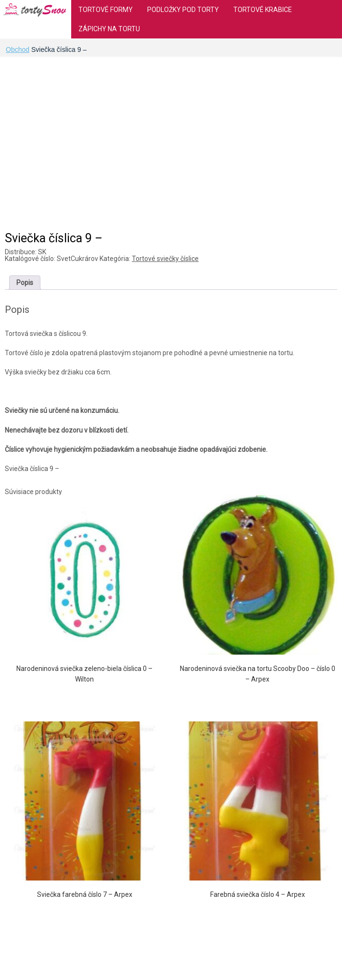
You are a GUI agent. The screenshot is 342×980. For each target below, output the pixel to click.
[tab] (25, 283)
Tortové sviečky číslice (165, 259)
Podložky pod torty (183, 10)
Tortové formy (106, 10)
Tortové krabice (263, 10)
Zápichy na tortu (109, 29)
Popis (25, 283)
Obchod (18, 50)
